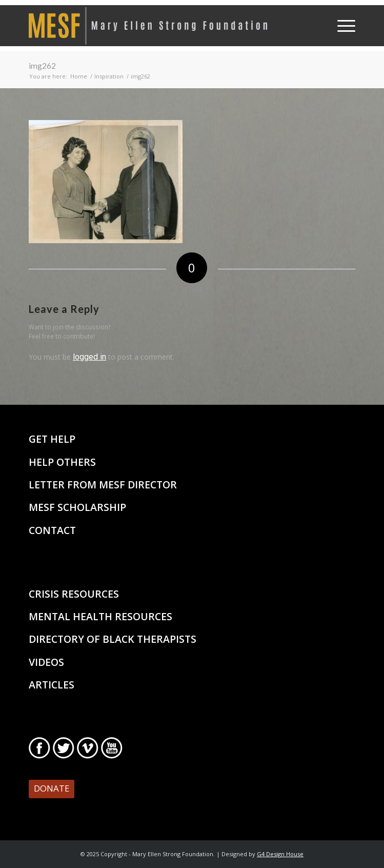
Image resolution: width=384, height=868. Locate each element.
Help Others (62, 462)
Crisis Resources (74, 594)
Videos (46, 662)
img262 (42, 65)
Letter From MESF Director (103, 485)
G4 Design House (280, 854)
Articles (52, 685)
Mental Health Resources (100, 616)
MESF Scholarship (77, 507)
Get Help (52, 439)
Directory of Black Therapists (113, 639)
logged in (89, 357)
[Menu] (341, 26)
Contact (52, 530)
